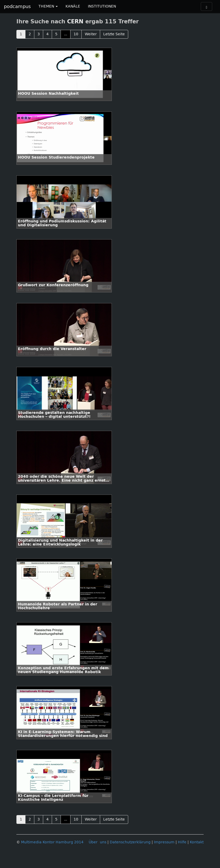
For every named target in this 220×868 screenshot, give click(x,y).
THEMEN (48, 6)
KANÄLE (73, 6)
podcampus (17, 6)
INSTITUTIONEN (102, 6)
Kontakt (197, 842)
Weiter (91, 34)
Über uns (98, 842)
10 (76, 34)
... (66, 34)
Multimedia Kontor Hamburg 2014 (52, 842)
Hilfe (182, 842)
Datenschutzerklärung (130, 842)
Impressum (164, 842)
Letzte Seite (114, 34)
